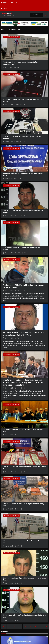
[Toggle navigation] (45, 15)
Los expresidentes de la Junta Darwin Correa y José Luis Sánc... (23, 431)
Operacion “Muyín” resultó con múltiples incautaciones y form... (23, 505)
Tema (5, 8)
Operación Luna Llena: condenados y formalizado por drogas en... (22, 137)
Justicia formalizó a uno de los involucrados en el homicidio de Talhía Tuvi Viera (24, 334)
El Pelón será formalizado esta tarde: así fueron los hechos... (21, 249)
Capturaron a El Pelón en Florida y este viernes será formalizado (24, 286)
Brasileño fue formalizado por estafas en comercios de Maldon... (23, 100)
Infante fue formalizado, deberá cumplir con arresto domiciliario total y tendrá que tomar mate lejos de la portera (23, 382)
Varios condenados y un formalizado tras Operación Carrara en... (24, 616)
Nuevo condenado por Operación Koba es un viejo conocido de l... (24, 579)
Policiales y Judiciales (11, 37)
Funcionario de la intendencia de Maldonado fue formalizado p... (20, 63)
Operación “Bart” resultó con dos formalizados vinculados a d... (24, 468)
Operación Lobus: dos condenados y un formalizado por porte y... (23, 212)
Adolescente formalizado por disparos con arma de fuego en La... (24, 174)
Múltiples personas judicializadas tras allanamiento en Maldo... (22, 542)
